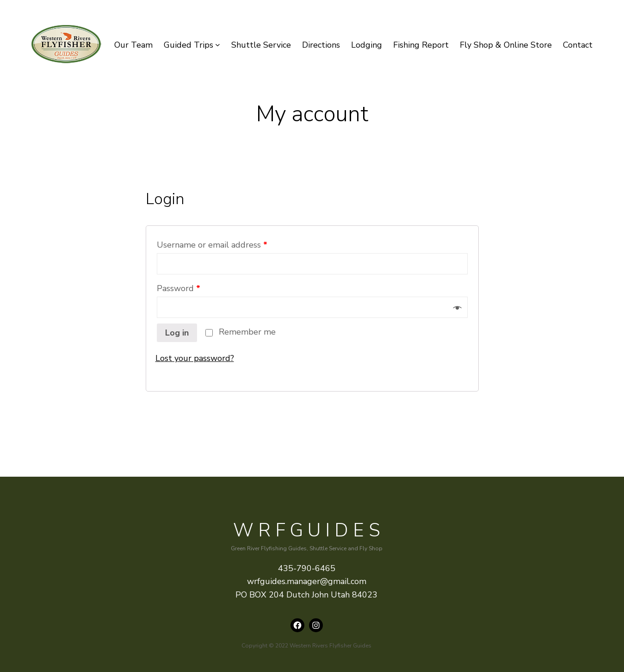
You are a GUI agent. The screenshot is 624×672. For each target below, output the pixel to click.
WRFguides (309, 530)
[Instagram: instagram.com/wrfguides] (316, 625)
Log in (177, 333)
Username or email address (212, 245)
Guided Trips (188, 45)
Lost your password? (195, 358)
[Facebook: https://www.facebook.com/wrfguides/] (297, 625)
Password (179, 288)
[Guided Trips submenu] (218, 45)
